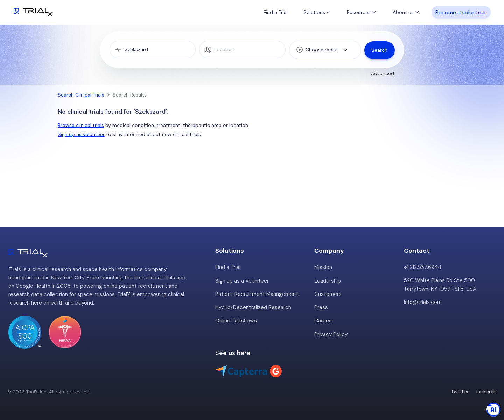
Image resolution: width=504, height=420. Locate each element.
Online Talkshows (236, 320)
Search (379, 50)
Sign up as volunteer (81, 134)
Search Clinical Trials (81, 95)
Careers (324, 320)
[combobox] (324, 50)
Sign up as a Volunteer (242, 280)
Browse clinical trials (81, 125)
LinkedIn (486, 391)
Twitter (460, 391)
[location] (242, 49)
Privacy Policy (331, 334)
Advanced (383, 73)
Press (321, 307)
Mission (323, 267)
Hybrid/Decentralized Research (253, 307)
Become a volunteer (461, 12)
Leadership (328, 280)
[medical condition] (152, 49)
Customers (328, 294)
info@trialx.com (423, 302)
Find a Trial (276, 12)
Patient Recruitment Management (257, 294)
